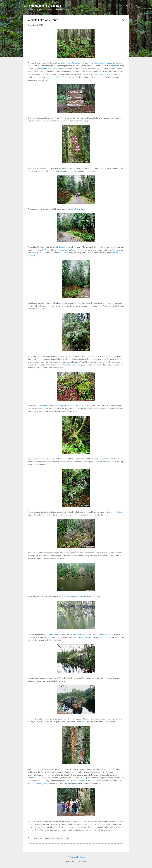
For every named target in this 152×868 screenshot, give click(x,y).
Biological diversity (75, 365)
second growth (42, 784)
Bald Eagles (77, 634)
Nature (59, 838)
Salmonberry (65, 171)
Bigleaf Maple (80, 209)
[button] (123, 20)
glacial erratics (68, 406)
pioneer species (65, 250)
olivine (99, 406)
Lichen (84, 722)
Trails (67, 838)
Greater (102, 634)
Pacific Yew (41, 309)
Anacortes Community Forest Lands (101, 63)
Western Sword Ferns (102, 74)
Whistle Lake (114, 66)
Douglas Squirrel (107, 637)
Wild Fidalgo (53, 634)
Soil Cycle (82, 781)
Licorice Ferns (107, 459)
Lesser (110, 634)
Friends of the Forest (50, 69)
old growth (67, 784)
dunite (46, 406)
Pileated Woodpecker (88, 637)
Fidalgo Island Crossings (45, 6)
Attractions (49, 838)
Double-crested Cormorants (75, 597)
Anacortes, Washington (72, 63)
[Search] (127, 6)
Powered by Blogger (76, 857)
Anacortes (38, 838)
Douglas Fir (63, 247)
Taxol (83, 356)
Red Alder (45, 250)
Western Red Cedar (54, 77)
